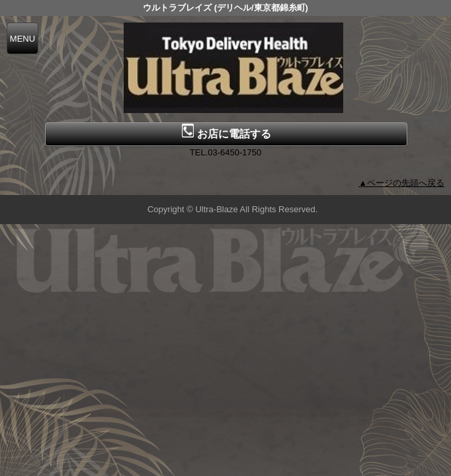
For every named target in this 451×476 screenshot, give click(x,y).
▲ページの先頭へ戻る (401, 183)
